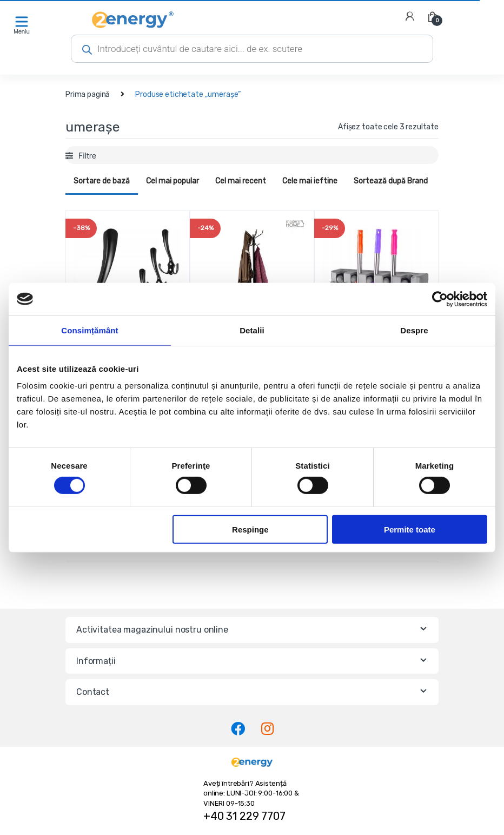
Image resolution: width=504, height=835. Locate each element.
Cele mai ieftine (310, 181)
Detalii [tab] (252, 330)
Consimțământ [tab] (89, 330)
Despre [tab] (414, 330)
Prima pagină (88, 94)
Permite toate (410, 529)
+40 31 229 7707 (244, 816)
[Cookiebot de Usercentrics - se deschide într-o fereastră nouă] (440, 299)
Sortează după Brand (391, 181)
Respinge (250, 529)
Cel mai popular (173, 181)
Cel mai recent (241, 181)
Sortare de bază (102, 181)
